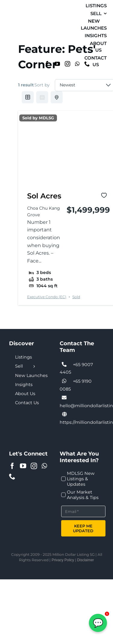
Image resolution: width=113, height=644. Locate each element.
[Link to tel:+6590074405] (64, 365)
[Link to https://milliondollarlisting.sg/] (64, 414)
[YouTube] (57, 64)
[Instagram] (67, 64)
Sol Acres (44, 196)
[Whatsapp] (77, 64)
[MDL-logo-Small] (13, 35)
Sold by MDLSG (38, 118)
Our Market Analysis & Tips (83, 495)
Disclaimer (86, 560)
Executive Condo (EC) (47, 297)
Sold (76, 297)
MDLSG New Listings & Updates (81, 479)
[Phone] (12, 477)
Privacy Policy (63, 560)
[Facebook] (47, 64)
